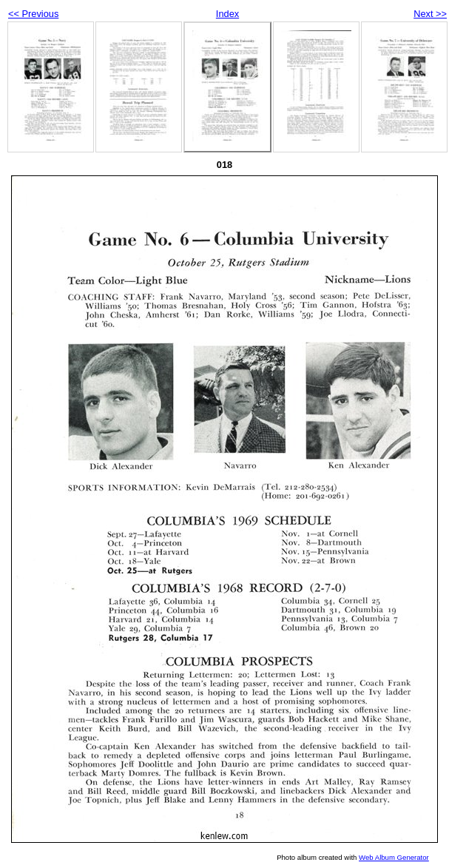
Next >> (430, 14)
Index (227, 14)
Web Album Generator (394, 857)
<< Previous (33, 14)
